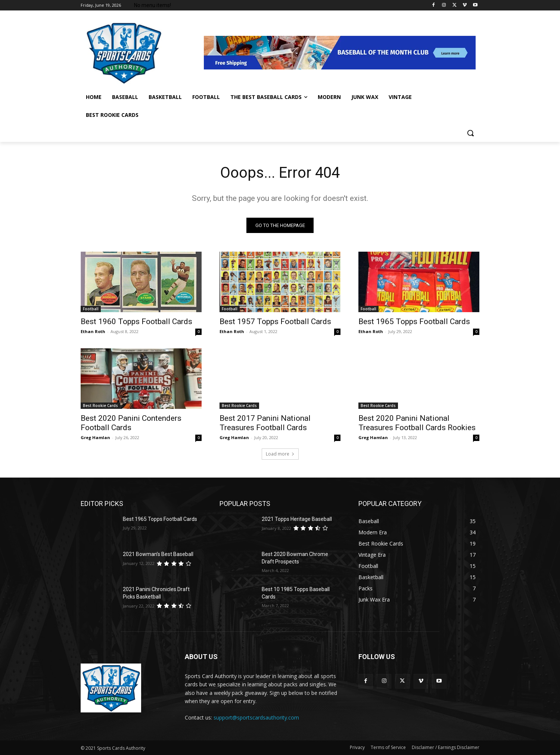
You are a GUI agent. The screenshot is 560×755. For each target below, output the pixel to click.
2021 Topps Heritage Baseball (297, 519)
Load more (280, 454)
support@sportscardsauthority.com (256, 717)
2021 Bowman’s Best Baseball (158, 554)
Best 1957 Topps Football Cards (275, 321)
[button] (470, 133)
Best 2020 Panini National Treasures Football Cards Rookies (417, 423)
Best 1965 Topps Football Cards (414, 321)
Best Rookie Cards (100, 406)
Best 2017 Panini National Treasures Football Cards (265, 423)
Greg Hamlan (95, 437)
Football (91, 309)
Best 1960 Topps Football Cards (136, 321)
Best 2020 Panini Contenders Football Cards (131, 423)
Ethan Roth (93, 331)
